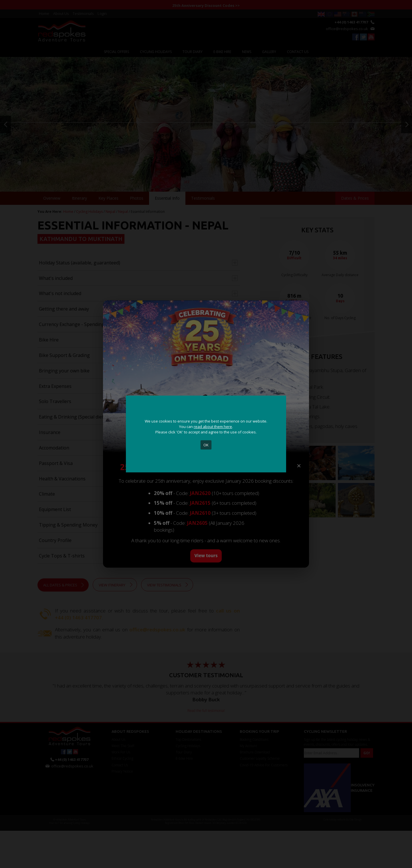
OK (206, 445)
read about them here (213, 427)
